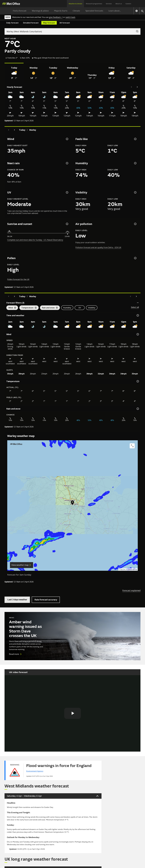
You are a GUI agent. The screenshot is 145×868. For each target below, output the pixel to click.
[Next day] (14, 130)
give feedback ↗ (56, 17)
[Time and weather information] (138, 315)
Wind (11, 308)
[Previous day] (9, 130)
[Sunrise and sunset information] (67, 224)
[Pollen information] (135, 258)
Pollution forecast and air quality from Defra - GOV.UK (98, 247)
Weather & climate (75, 4)
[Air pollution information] (135, 224)
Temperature (28, 308)
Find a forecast (20, 11)
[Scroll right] (137, 87)
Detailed (31, 23)
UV (80, 308)
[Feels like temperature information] (135, 139)
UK (65, 23)
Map (49, 23)
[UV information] (67, 192)
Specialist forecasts (94, 11)
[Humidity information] (135, 163)
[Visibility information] (135, 192)
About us (119, 4)
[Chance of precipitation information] (67, 163)
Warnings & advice (40, 11)
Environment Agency (35, 771)
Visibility (92, 308)
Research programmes (94, 4)
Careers (128, 4)
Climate (76, 11)
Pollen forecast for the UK (18, 279)
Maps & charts (61, 11)
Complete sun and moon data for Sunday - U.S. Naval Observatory (35, 240)
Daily (12, 23)
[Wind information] (138, 334)
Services (109, 4)
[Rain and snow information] (138, 409)
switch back (70, 17)
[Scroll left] (131, 87)
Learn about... (115, 11)
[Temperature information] (138, 381)
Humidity (67, 308)
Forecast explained (131, 590)
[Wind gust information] (67, 139)
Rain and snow (49, 308)
